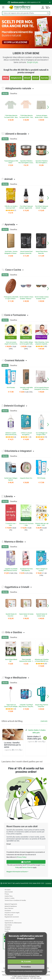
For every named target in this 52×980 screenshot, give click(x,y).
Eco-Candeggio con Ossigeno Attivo (42, 434)
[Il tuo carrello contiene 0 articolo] (48, 8)
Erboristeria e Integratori (18, 451)
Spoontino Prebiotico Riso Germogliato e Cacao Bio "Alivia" (26, 163)
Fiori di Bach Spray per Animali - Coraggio (42, 207)
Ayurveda (44, 78)
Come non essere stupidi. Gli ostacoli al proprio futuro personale (10, 344)
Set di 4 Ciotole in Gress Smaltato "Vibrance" (26, 298)
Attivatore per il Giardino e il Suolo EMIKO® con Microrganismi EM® (42, 661)
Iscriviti (26, 862)
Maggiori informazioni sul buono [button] (17, 872)
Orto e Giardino (14, 632)
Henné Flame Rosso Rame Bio (42, 252)
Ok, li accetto (26, 962)
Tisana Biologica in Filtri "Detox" (11, 162)
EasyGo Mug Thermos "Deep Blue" (42, 706)
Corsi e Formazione (15, 315)
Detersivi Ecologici (14, 406)
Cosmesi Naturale (14, 360)
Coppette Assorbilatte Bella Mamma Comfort (11, 570)
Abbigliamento (16, 78)
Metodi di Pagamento (11, 904)
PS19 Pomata (11, 388)
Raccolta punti (9, 915)
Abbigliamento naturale (18, 88)
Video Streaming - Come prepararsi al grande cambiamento (42, 344)
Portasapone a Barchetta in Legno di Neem (11, 299)
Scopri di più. (33, 62)
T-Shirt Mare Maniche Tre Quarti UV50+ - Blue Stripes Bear (11, 117)
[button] (3, 8)
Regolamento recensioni (12, 917)
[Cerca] (48, 13)
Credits (7, 931)
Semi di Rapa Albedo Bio (11, 660)
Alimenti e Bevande (16, 134)
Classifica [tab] (13, 93)
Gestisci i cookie (9, 898)
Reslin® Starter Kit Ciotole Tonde (42, 615)
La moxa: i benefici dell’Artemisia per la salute (12, 736)
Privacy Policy (11, 857)
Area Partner (8, 925)
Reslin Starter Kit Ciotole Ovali (26, 615)
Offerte (6, 78)
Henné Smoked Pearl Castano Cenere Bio (26, 252)
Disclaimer (8, 911)
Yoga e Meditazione (16, 678)
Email (9, 844)
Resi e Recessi (9, 908)
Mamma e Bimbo (14, 542)
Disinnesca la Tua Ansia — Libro (26, 524)
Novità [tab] (5, 93)
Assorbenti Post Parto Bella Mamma (26, 570)
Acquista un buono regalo (12, 913)
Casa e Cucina (13, 270)
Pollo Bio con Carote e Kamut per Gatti (11, 207)
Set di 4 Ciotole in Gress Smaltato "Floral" (42, 298)
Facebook (8, 929)
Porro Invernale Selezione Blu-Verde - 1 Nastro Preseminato (26, 661)
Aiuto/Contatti (9, 892)
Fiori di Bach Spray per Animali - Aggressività (26, 207)
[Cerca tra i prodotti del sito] (24, 13)
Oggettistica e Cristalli (17, 587)
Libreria (9, 496)
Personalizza (26, 967)
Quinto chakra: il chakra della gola (34, 735)
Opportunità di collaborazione (13, 923)
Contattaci (49, 883)
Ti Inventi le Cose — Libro (11, 524)
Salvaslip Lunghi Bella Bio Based (26, 388)
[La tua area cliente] (43, 8)
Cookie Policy (9, 896)
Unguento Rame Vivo (26, 478)
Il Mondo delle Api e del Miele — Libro (42, 524)
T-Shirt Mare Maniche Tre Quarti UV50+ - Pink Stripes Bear (26, 117)
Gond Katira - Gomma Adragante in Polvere (11, 252)
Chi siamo (8, 890)
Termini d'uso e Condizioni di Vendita (15, 900)
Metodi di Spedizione (11, 906)
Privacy (7, 894)
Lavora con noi (9, 921)
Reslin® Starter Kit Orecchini (11, 615)
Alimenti (27, 78)
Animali (35, 78)
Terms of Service (27, 867)
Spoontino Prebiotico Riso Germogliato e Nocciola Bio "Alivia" (41, 163)
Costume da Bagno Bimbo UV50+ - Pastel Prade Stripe (41, 117)
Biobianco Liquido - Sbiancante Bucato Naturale (11, 435)
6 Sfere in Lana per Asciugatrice (26, 434)
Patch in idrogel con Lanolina (42, 570)
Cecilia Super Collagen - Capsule (11, 479)
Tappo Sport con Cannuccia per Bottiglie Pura (11, 707)
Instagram (8, 927)
